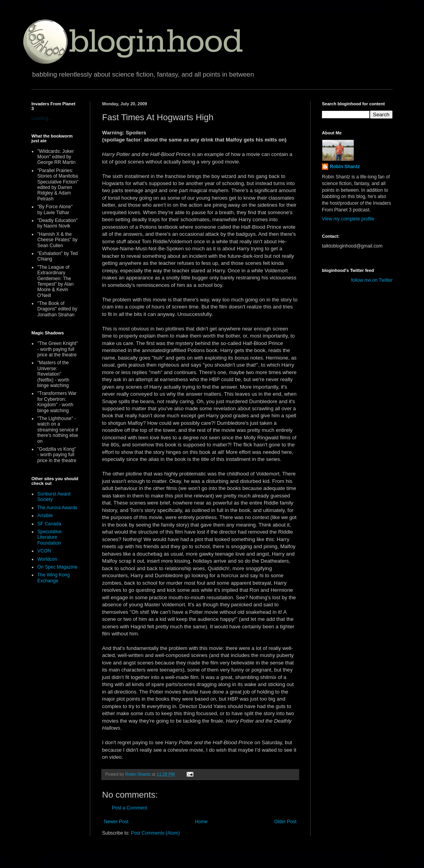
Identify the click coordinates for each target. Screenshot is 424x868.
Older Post (285, 822)
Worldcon (47, 559)
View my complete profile (348, 219)
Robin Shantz (345, 167)
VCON (44, 551)
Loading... (42, 118)
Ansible (45, 516)
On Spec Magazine (57, 567)
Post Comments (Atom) (155, 833)
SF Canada (49, 524)
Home (201, 822)
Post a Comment (129, 808)
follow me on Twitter (372, 280)
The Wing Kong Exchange (54, 578)
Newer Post (116, 822)
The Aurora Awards (57, 508)
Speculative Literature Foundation (49, 537)
